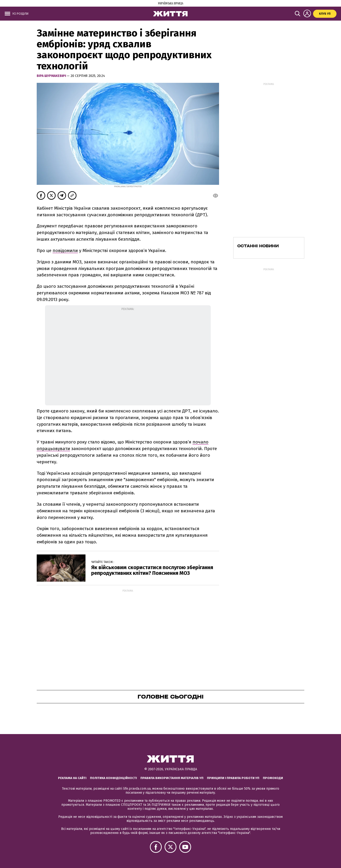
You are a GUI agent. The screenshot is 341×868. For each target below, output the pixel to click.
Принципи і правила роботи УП (233, 778)
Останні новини (258, 246)
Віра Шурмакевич (52, 76)
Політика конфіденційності (113, 778)
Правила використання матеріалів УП (172, 778)
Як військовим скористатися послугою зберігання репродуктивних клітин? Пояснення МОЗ (152, 570)
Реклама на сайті (72, 778)
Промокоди (273, 778)
